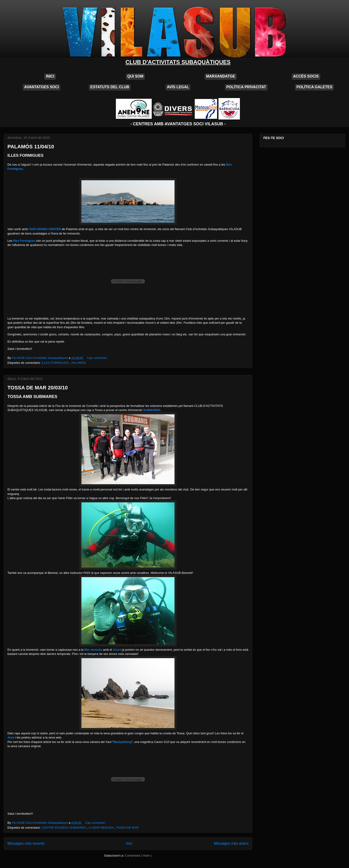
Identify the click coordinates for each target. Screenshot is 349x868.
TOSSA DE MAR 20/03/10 (38, 388)
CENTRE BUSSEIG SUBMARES (64, 828)
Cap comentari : (97, 358)
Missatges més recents (26, 843)
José (116, 650)
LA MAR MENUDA (102, 828)
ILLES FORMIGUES (56, 363)
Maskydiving (122, 742)
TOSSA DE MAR (127, 828)
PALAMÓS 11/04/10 (31, 147)
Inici (129, 843)
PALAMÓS (79, 363)
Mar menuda (93, 650)
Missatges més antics (231, 843)
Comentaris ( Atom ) (138, 856)
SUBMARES (152, 410)
